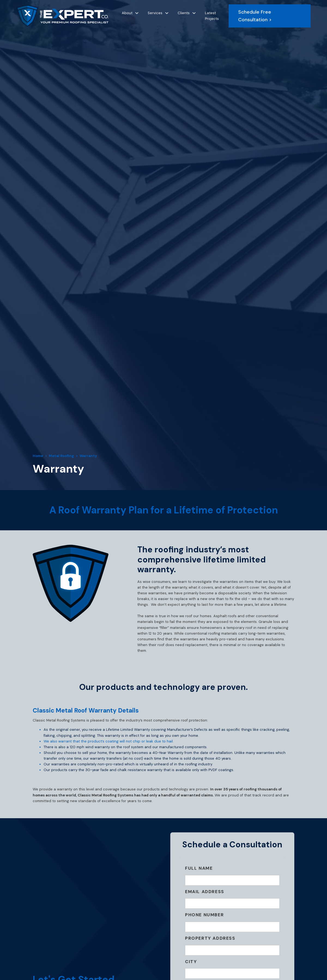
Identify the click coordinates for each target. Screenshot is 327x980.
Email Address (205, 892)
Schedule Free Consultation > (255, 16)
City (191, 962)
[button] (130, 13)
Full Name (199, 868)
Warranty (88, 456)
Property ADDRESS (210, 938)
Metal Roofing (61, 456)
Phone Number (204, 915)
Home (38, 456)
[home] (63, 16)
